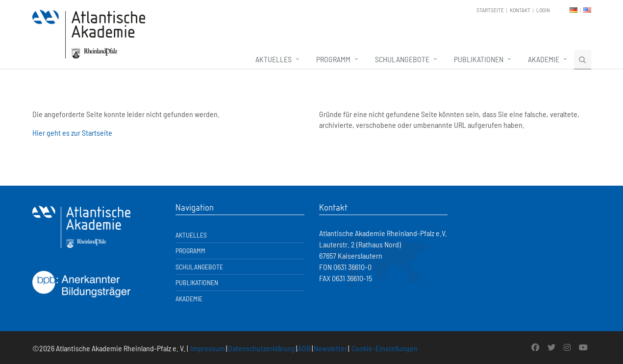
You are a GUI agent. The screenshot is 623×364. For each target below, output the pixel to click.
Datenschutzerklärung (262, 348)
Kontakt (520, 10)
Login (543, 10)
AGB (304, 348)
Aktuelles (274, 59)
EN (587, 10)
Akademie (544, 59)
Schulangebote (402, 59)
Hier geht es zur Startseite (72, 133)
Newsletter (330, 348)
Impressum (208, 348)
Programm (333, 59)
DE (573, 10)
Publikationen (479, 59)
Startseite (490, 10)
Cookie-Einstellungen (385, 348)
